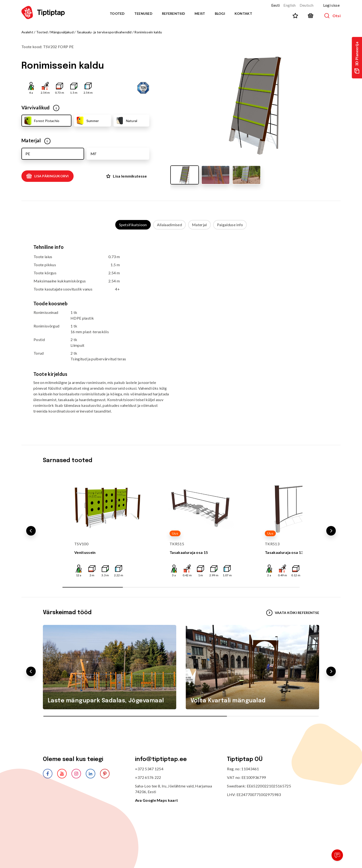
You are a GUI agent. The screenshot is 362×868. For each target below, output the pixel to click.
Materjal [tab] (199, 225)
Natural (126, 121)
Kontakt (243, 13)
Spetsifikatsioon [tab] (133, 225)
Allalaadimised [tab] (169, 225)
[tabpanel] (181, 333)
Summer (87, 121)
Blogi (220, 13)
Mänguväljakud (62, 32)
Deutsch (307, 5)
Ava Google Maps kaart (157, 800)
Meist (200, 13)
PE (28, 154)
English (289, 5)
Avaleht (27, 32)
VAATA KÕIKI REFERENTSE (293, 613)
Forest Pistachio (41, 121)
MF (93, 154)
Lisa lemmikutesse (126, 176)
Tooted (117, 13)
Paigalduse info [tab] (230, 225)
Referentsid (173, 13)
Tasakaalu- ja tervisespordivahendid (104, 32)
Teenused (143, 13)
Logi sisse (331, 5)
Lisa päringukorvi (48, 176)
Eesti (276, 5)
